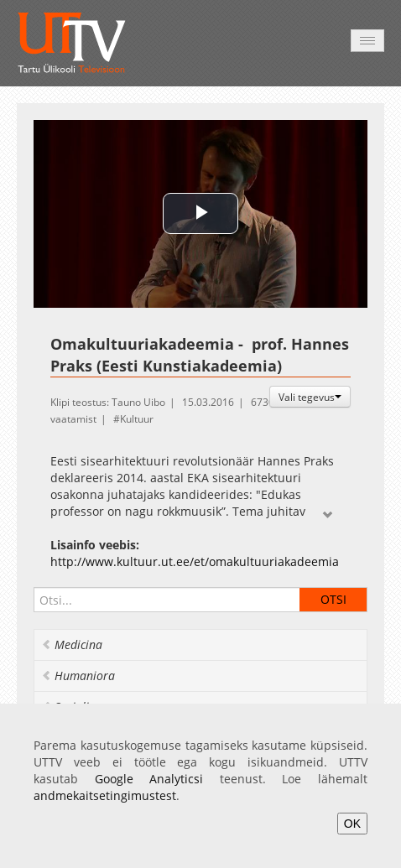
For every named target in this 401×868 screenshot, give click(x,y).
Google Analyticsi (149, 779)
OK (352, 824)
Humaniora (78, 676)
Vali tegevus (310, 397)
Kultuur (137, 419)
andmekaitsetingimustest (105, 795)
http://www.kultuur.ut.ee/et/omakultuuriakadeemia (195, 561)
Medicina (72, 645)
